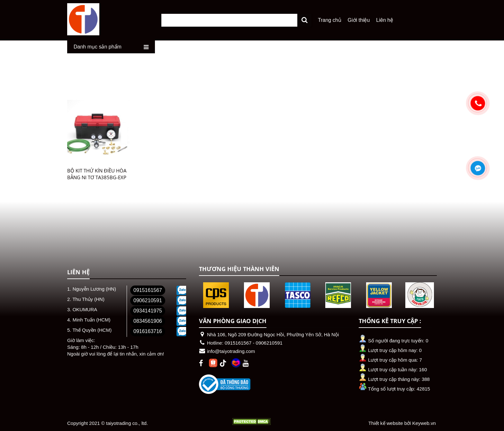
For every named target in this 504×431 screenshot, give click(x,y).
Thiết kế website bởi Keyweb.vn (402, 423)
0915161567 (148, 290)
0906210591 (148, 300)
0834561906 (148, 321)
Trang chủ (330, 20)
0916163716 (148, 331)
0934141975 (148, 310)
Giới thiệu (359, 20)
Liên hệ (385, 20)
